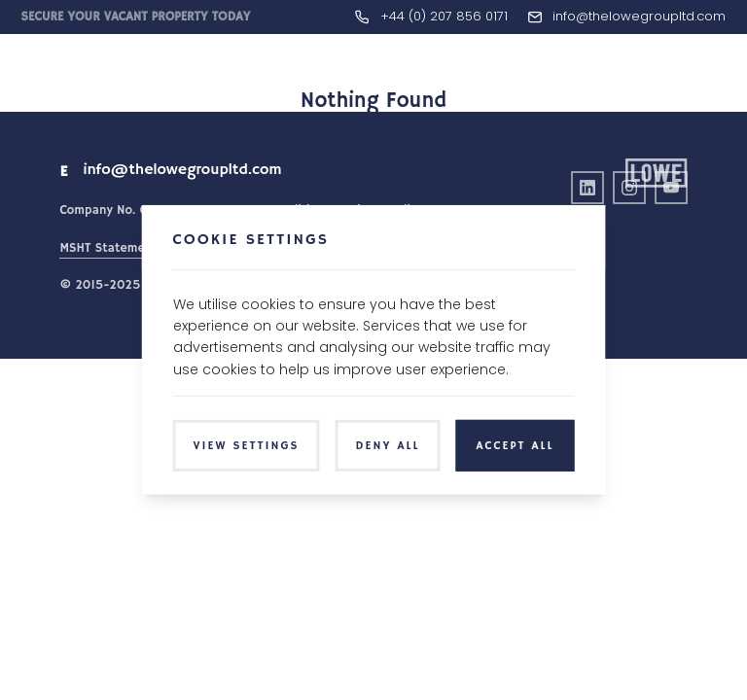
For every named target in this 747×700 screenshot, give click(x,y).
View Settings (247, 446)
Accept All (515, 446)
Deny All (388, 446)
